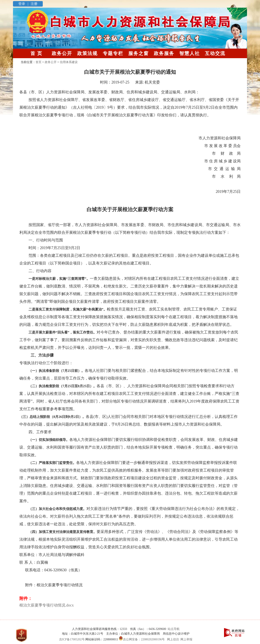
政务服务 (164, 53)
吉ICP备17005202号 (72, 639)
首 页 (36, 53)
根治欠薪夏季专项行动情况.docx (47, 605)
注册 (34, 4)
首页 (39, 62)
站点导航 (173, 629)
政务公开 (62, 53)
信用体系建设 (69, 62)
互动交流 (215, 53)
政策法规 (87, 53)
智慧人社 (190, 53)
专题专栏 (113, 53)
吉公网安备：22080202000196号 (141, 639)
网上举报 (186, 639)
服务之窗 (139, 53)
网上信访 (173, 639)
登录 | (24, 4)
